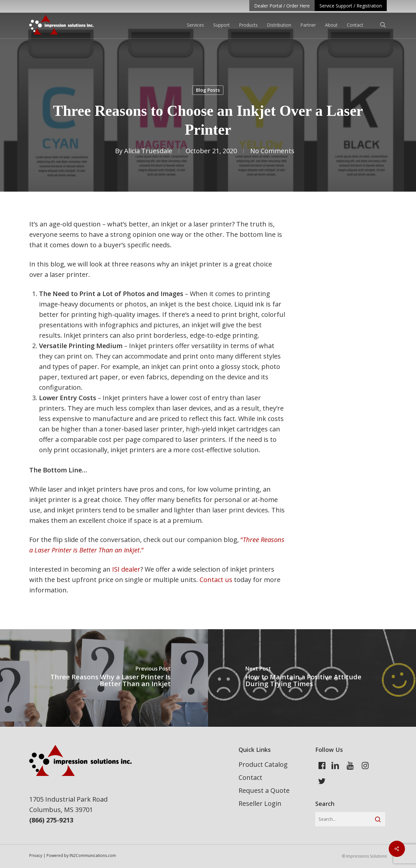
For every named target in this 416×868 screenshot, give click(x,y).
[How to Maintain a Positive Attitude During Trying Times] (312, 678)
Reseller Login (260, 803)
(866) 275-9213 (51, 820)
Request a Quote (264, 790)
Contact (250, 777)
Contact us (216, 580)
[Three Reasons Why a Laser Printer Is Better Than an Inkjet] (104, 678)
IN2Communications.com (93, 855)
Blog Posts (208, 90)
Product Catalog (263, 764)
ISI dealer (126, 569)
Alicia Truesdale (148, 151)
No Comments (272, 151)
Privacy (36, 855)
